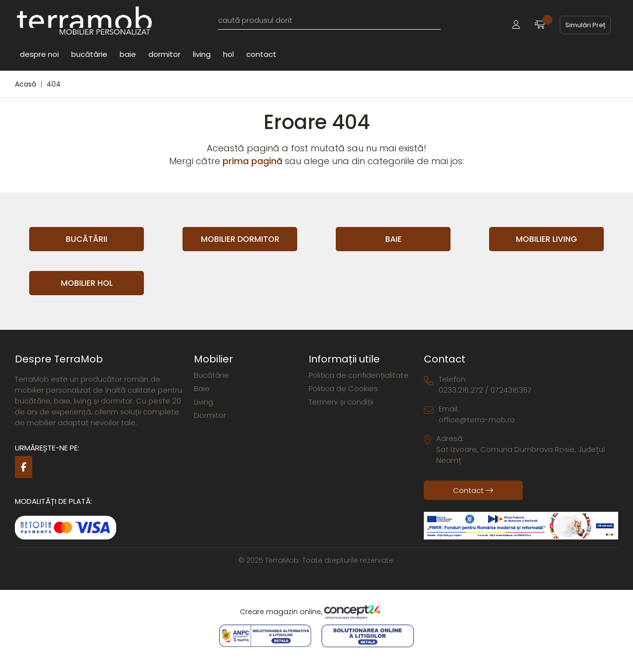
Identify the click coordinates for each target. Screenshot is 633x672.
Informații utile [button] (344, 359)
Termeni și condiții (341, 402)
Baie (128, 54)
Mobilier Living (546, 239)
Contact (261, 54)
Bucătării (87, 239)
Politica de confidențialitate (359, 375)
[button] (516, 25)
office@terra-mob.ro (477, 420)
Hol (228, 54)
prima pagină (252, 161)
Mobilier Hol (87, 283)
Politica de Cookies (343, 388)
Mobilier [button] (213, 359)
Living (202, 54)
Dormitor (164, 54)
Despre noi (39, 54)
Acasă (25, 84)
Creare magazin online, (316, 612)
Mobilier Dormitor (240, 239)
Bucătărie (89, 54)
